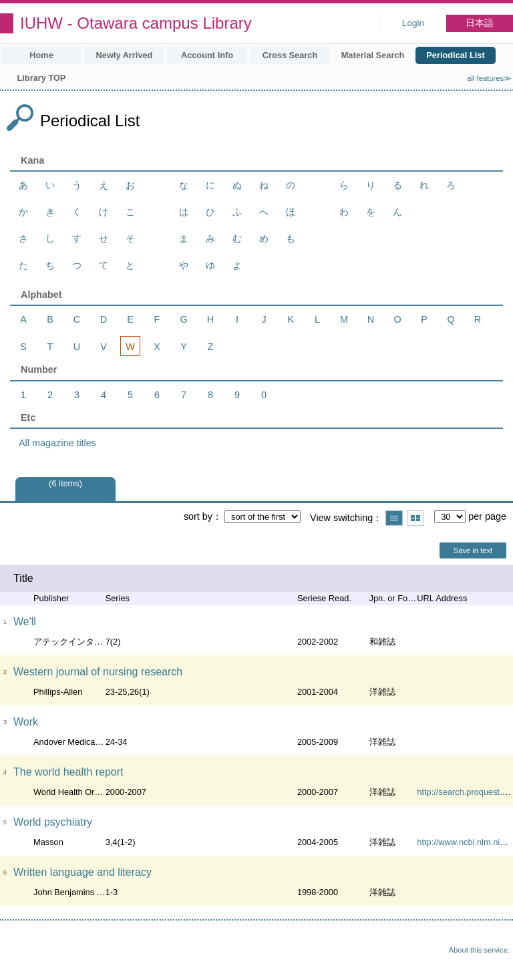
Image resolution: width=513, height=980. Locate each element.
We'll (25, 622)
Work (26, 722)
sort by (198, 516)
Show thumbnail (415, 518)
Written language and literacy (82, 872)
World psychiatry (53, 822)
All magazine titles (57, 443)
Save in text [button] (473, 550)
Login (413, 23)
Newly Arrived (125, 55)
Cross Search (290, 55)
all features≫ (489, 78)
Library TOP (41, 78)
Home (41, 55)
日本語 (480, 23)
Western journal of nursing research (98, 672)
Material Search (373, 55)
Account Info (207, 55)
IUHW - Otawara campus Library (136, 23)
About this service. (479, 950)
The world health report (68, 772)
